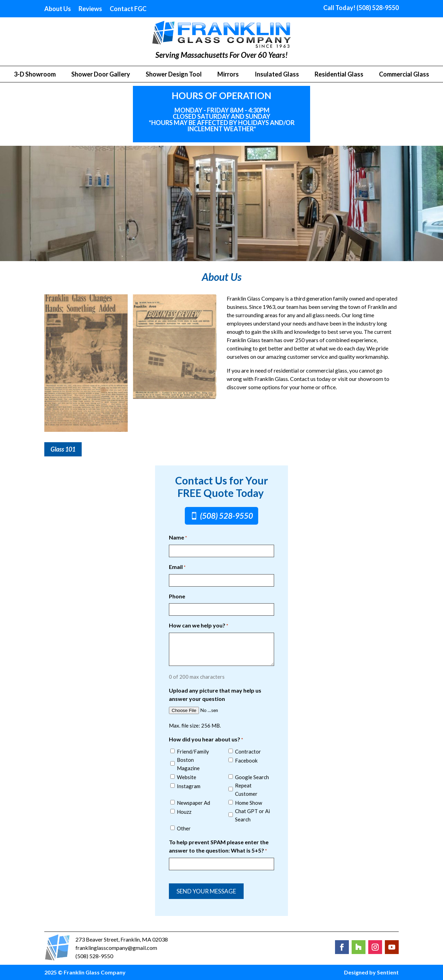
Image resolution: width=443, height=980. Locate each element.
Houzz (184, 812)
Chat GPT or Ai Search (252, 815)
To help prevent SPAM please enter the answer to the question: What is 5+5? (219, 847)
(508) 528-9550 (227, 516)
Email (177, 567)
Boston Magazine (188, 764)
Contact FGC (128, 9)
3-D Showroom (35, 75)
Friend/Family (193, 751)
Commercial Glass (404, 75)
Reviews (90, 9)
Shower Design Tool (174, 75)
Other (184, 828)
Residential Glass (339, 75)
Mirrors (228, 75)
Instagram (189, 786)
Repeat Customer (246, 790)
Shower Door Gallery (101, 75)
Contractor (248, 751)
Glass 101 (63, 449)
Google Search (252, 777)
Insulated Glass (277, 75)
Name (178, 538)
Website (187, 777)
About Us (58, 9)
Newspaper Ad (193, 803)
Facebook (246, 760)
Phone (177, 596)
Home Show (248, 803)
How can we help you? (198, 626)
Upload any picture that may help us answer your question (215, 694)
